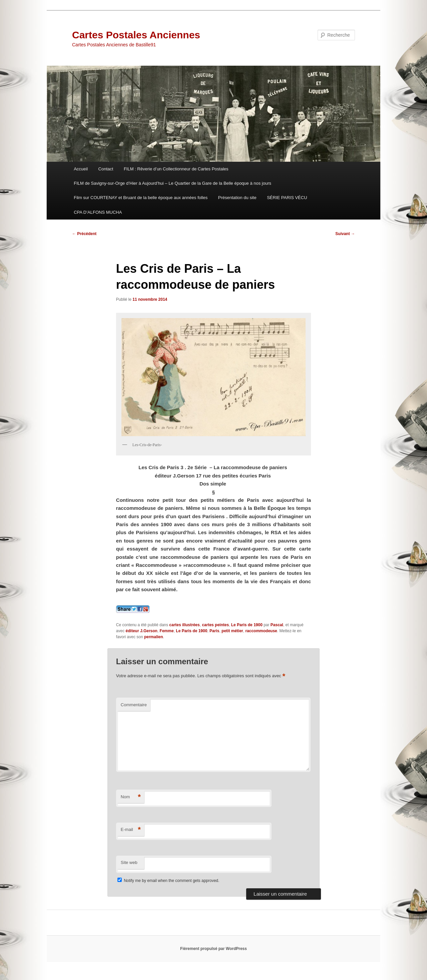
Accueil (81, 169)
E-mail (131, 830)
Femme (167, 631)
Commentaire (134, 705)
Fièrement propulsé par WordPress (213, 949)
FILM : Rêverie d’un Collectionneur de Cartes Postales (176, 169)
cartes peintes (215, 625)
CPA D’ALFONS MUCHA (98, 212)
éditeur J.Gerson (142, 631)
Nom (131, 797)
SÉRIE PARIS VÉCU (287, 198)
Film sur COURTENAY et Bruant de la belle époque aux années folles (141, 198)
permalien (154, 637)
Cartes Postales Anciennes (136, 35)
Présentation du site (237, 198)
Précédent (84, 234)
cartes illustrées (184, 625)
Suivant (345, 234)
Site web (129, 862)
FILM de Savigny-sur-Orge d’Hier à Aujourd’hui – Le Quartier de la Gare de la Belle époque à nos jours (172, 183)
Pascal (277, 625)
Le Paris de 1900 (247, 625)
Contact (106, 169)
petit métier (232, 631)
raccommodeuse (261, 631)
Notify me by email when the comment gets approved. (168, 881)
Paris (214, 631)
